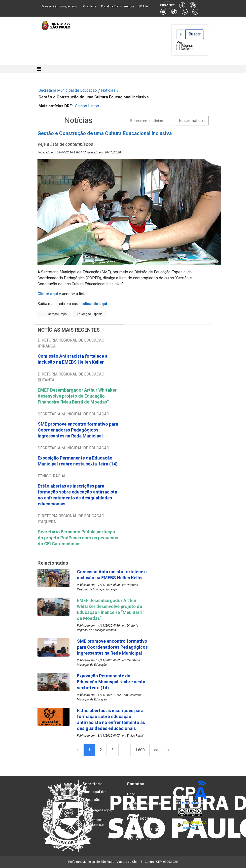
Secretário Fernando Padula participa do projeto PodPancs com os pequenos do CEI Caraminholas (78, 538)
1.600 (140, 750)
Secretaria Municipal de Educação (68, 90)
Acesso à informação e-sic (60, 6)
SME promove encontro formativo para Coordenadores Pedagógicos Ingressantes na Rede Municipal (78, 430)
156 (133, 794)
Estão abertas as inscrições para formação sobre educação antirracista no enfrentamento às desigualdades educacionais (77, 495)
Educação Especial (90, 314)
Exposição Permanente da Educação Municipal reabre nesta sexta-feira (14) (78, 461)
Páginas (187, 46)
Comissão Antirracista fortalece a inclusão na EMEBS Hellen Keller (73, 359)
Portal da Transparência (117, 6)
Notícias (187, 49)
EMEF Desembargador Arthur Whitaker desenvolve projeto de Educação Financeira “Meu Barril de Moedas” (77, 396)
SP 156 (143, 6)
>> (156, 750)
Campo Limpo (87, 106)
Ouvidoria (90, 6)
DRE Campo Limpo (54, 314)
